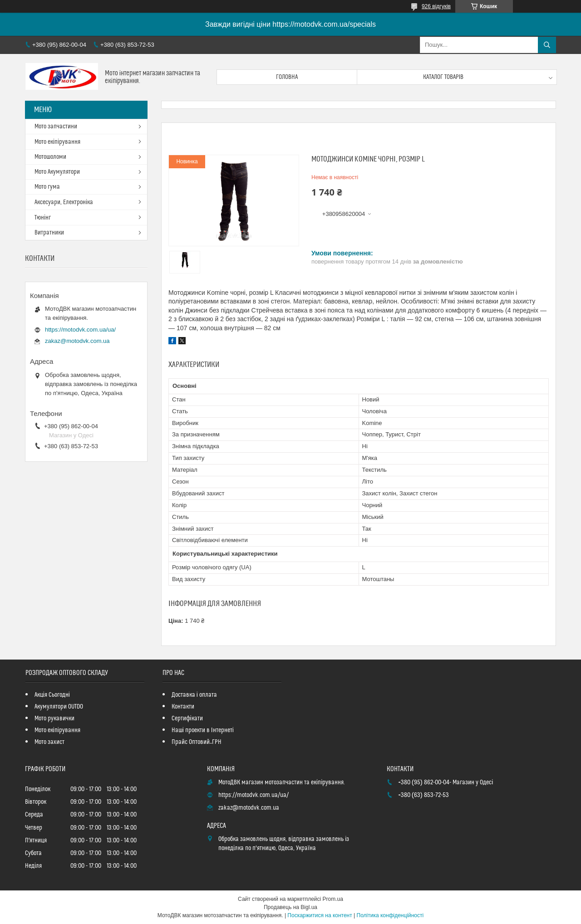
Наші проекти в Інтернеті (203, 730)
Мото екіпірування (57, 142)
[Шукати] (547, 45)
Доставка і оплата (194, 695)
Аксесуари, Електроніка (64, 202)
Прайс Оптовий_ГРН (197, 742)
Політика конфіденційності (390, 915)
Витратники (49, 233)
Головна (287, 77)
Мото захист (49, 742)
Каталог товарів (443, 77)
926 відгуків (436, 6)
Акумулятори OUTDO (59, 707)
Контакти (183, 707)
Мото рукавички (54, 719)
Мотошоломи (50, 157)
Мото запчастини (56, 127)
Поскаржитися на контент (320, 915)
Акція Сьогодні (52, 695)
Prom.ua (333, 899)
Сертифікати (187, 719)
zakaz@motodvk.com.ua (77, 341)
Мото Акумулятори (57, 172)
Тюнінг (43, 218)
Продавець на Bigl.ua (290, 907)
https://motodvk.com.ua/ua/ (80, 330)
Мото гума (47, 187)
